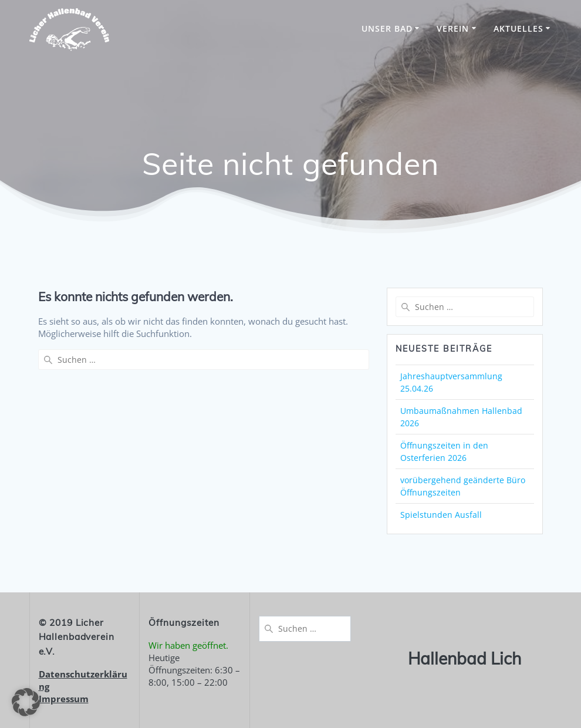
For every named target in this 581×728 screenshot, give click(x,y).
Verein (453, 28)
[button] (26, 702)
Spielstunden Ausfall (441, 515)
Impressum (64, 699)
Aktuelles (518, 28)
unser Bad (387, 28)
